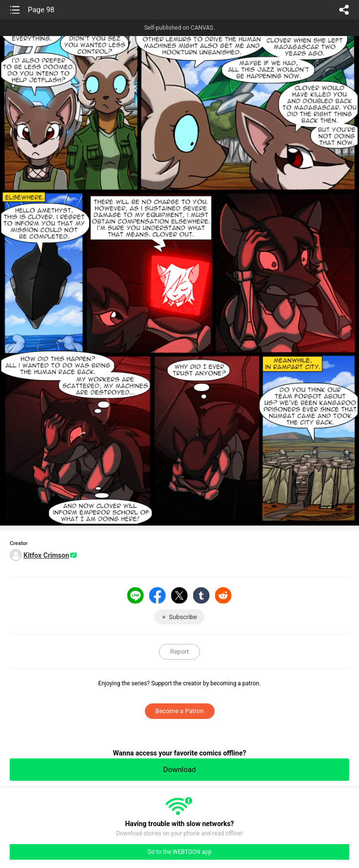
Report (180, 651)
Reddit (223, 595)
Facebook (158, 595)
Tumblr (201, 595)
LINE (136, 595)
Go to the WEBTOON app (179, 852)
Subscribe (183, 617)
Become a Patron (179, 711)
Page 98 (41, 10)
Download (180, 770)
